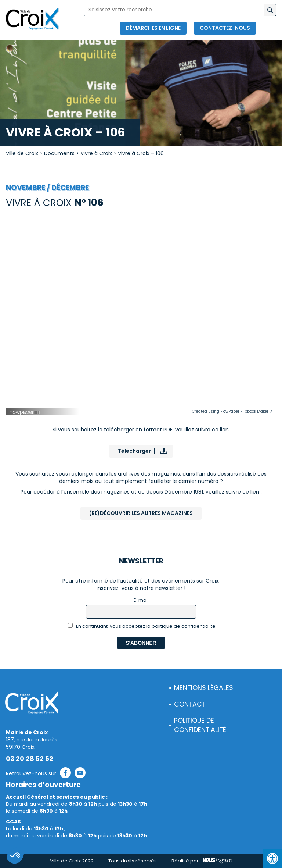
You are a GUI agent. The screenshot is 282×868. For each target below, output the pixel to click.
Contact (190, 704)
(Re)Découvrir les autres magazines (141, 513)
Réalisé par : (202, 861)
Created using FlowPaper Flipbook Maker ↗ (232, 411)
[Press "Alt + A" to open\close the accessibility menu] (273, 859)
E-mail (141, 600)
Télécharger (134, 451)
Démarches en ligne (153, 28)
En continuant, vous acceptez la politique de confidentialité (142, 626)
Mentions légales (204, 688)
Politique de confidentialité (200, 725)
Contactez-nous (225, 28)
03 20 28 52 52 (30, 759)
